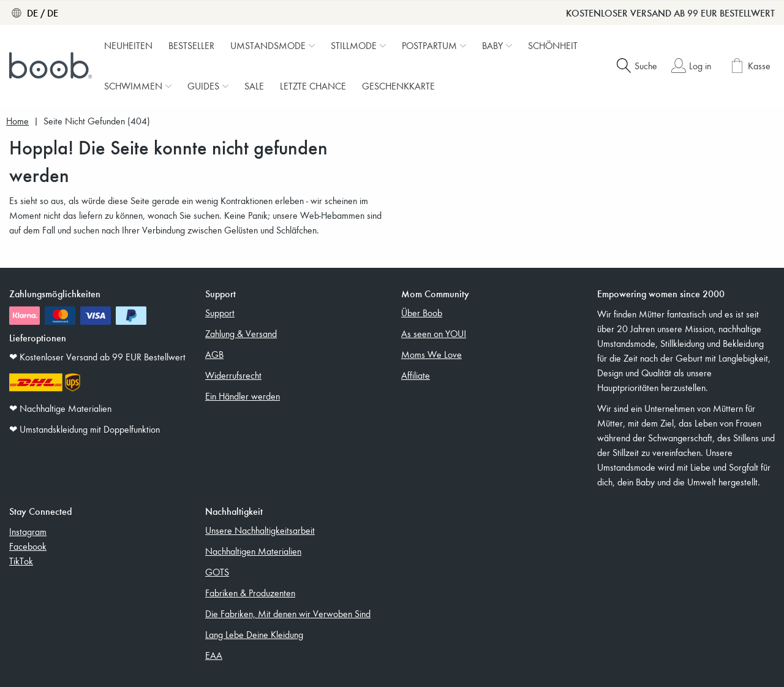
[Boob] (52, 66)
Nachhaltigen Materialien (253, 551)
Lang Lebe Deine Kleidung (254, 634)
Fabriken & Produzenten (250, 593)
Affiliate (416, 375)
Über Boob (422, 313)
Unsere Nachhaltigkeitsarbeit (260, 530)
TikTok (21, 561)
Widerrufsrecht (233, 375)
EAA (214, 655)
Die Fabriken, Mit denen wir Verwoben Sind (288, 613)
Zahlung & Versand (241, 333)
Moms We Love (432, 354)
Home (17, 121)
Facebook (28, 546)
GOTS (217, 572)
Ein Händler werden (243, 396)
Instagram (28, 531)
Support (220, 313)
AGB (214, 354)
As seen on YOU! (434, 333)
